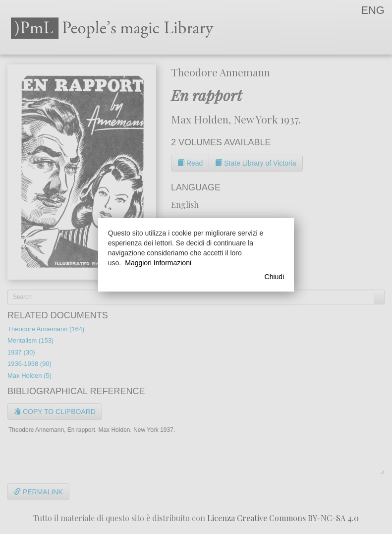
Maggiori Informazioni (158, 263)
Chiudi (275, 277)
